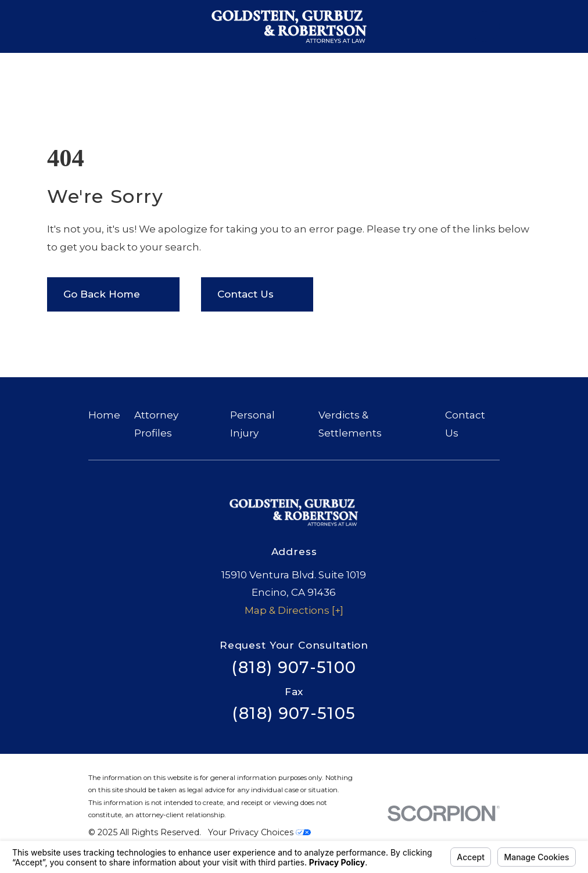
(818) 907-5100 (294, 668)
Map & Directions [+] (294, 610)
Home (104, 415)
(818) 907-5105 (294, 713)
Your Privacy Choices (259, 832)
